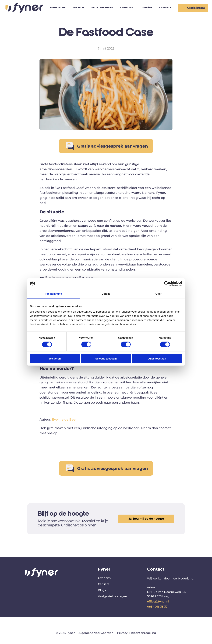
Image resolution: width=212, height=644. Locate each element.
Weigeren (55, 358)
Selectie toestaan (106, 358)
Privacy (122, 633)
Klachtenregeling (144, 633)
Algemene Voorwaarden (96, 633)
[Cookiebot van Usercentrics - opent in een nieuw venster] (167, 284)
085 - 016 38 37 (157, 607)
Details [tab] (106, 294)
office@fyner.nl (158, 602)
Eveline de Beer (64, 420)
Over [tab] (159, 294)
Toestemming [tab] (54, 294)
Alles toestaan (157, 358)
